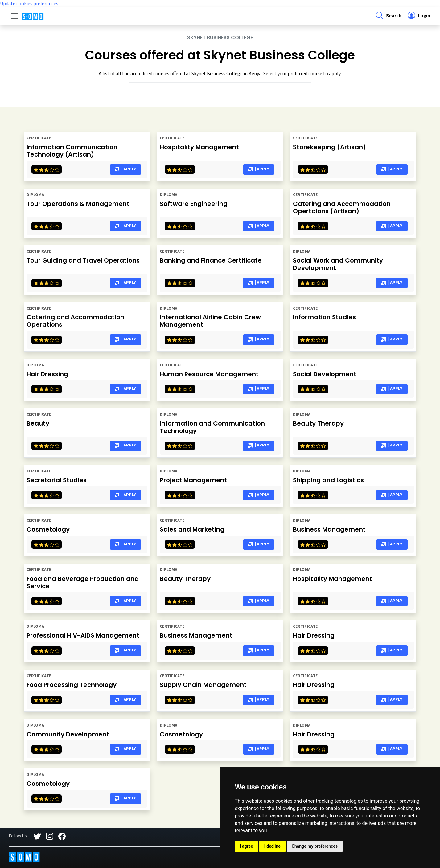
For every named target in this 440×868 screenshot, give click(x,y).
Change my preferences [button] (315, 846)
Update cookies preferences (29, 4)
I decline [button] (272, 846)
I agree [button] (247, 846)
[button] (388, 16)
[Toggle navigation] (14, 16)
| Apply (125, 169)
